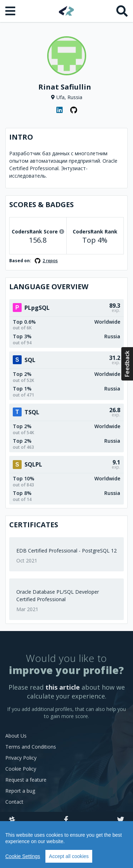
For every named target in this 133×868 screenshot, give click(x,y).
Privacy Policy (21, 758)
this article (63, 687)
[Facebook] (66, 820)
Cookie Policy (21, 769)
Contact (14, 802)
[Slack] (12, 820)
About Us (16, 736)
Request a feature (26, 780)
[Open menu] (11, 11)
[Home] (66, 11)
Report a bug (20, 791)
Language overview (49, 287)
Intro (21, 137)
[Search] (122, 11)
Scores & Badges (41, 204)
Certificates (34, 525)
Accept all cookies (69, 856)
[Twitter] (121, 820)
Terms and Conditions (31, 747)
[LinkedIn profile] (60, 110)
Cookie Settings (23, 856)
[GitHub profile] (74, 110)
